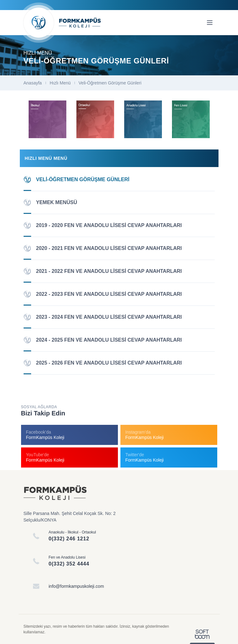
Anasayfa (33, 83)
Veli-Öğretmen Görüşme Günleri (110, 83)
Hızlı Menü (60, 83)
